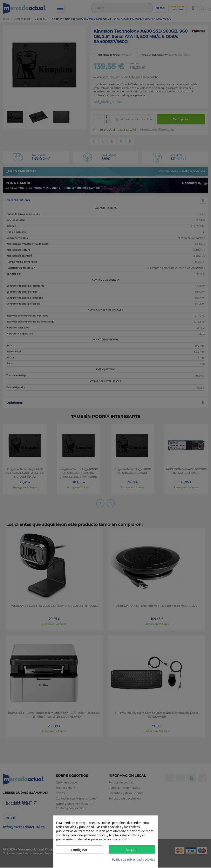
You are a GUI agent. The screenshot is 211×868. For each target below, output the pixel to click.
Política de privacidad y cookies (134, 859)
